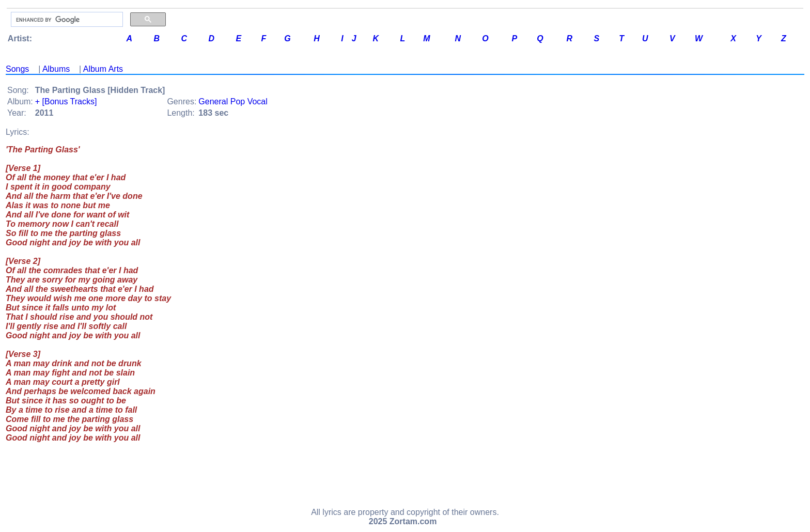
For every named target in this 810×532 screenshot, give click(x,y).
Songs (17, 69)
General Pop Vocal (233, 101)
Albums (56, 69)
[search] (66, 20)
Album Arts (103, 69)
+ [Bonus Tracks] (66, 101)
